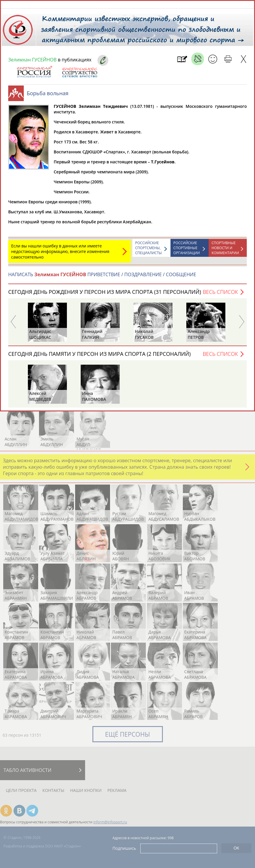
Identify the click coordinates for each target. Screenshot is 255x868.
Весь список (220, 295)
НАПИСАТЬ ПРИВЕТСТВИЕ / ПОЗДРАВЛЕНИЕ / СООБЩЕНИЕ (102, 277)
